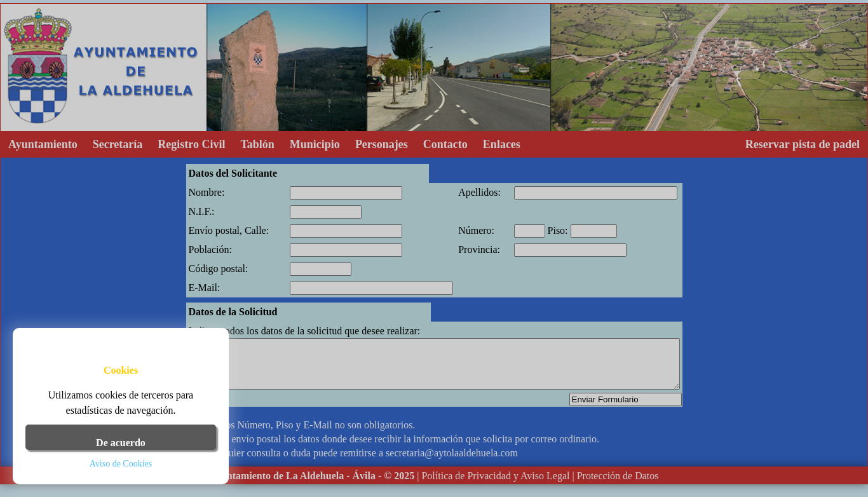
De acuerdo (121, 443)
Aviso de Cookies (121, 464)
